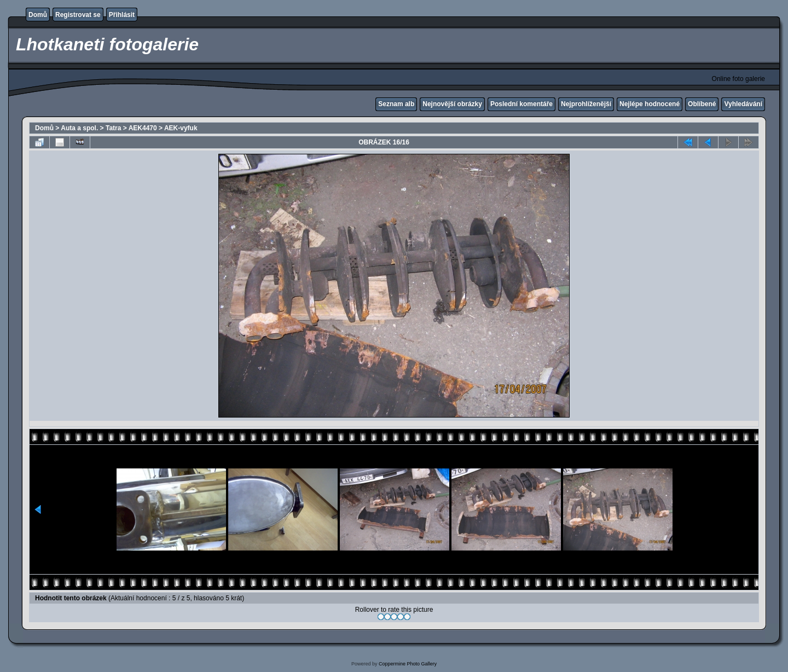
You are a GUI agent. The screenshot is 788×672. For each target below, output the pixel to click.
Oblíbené (702, 104)
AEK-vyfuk (181, 128)
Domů (38, 15)
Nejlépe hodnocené (650, 104)
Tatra (113, 128)
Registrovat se (78, 15)
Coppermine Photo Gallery (408, 664)
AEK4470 (143, 128)
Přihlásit (122, 15)
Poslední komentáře (522, 104)
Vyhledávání (743, 104)
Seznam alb (396, 104)
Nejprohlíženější (586, 104)
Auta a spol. (79, 128)
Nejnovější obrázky (452, 104)
